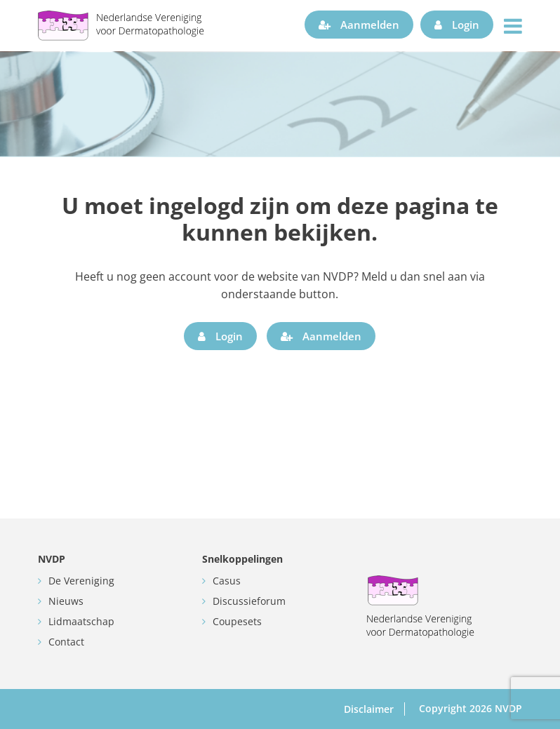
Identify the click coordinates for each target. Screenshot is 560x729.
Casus (227, 581)
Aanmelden (359, 25)
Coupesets (237, 621)
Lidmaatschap (81, 621)
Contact (66, 642)
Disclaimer (369, 709)
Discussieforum (249, 601)
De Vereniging (81, 581)
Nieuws (66, 601)
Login (457, 25)
